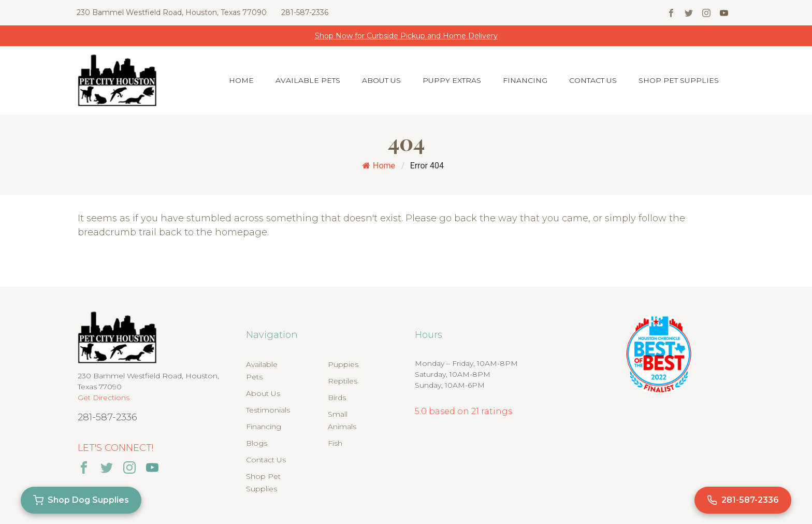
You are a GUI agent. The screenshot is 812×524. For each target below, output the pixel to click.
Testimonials (268, 410)
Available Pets (308, 80)
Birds (337, 398)
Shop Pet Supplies (679, 80)
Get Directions (104, 398)
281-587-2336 (305, 12)
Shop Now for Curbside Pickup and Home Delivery (406, 36)
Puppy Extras (452, 80)
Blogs (257, 443)
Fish (335, 443)
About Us (381, 80)
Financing (525, 80)
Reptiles (343, 381)
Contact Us (593, 80)
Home (241, 80)
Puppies (343, 364)
